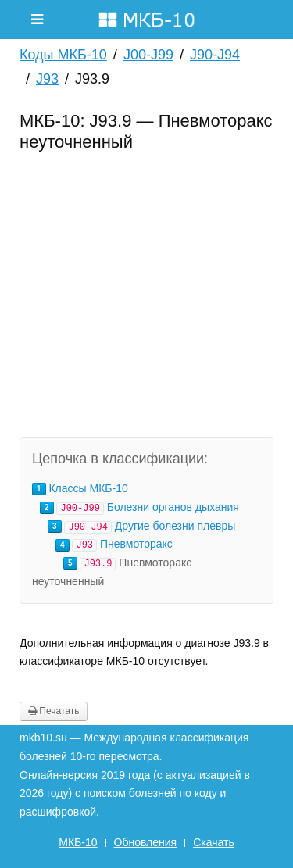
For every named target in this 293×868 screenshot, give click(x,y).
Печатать (54, 711)
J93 (47, 79)
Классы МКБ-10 (88, 488)
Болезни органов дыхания (173, 507)
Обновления (146, 842)
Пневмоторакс (136, 544)
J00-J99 (148, 55)
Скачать (214, 842)
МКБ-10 (78, 842)
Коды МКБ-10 (63, 55)
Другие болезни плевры (175, 526)
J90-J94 (215, 55)
